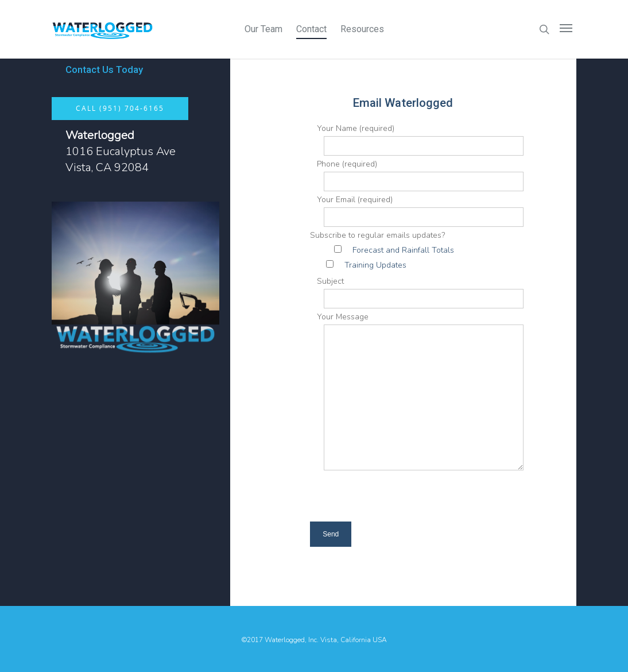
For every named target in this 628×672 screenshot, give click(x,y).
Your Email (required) (417, 211)
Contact (311, 29)
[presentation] (411, 499)
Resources (362, 29)
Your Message (417, 393)
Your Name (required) (417, 139)
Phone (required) (417, 175)
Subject (417, 292)
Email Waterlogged (403, 103)
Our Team (263, 29)
